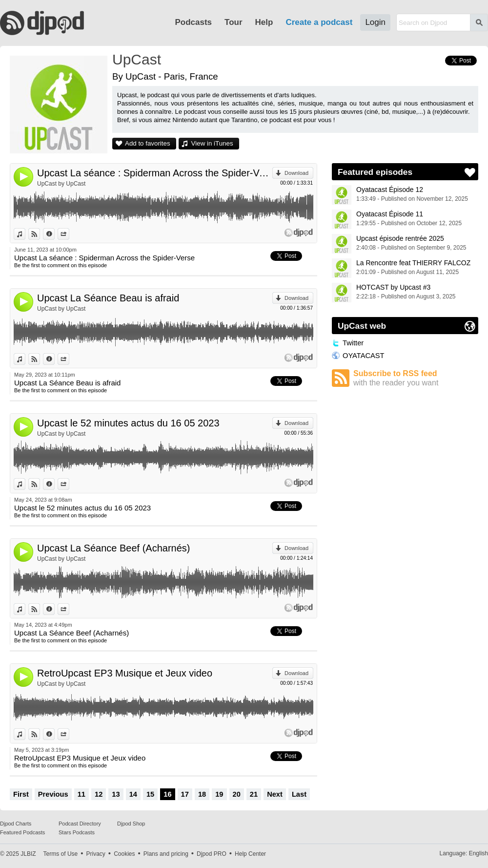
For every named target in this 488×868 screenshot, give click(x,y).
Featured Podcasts (22, 832)
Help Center (250, 854)
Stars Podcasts (77, 832)
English (478, 853)
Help (264, 22)
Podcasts (193, 22)
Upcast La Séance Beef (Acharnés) (114, 548)
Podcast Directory (80, 824)
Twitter (353, 343)
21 (254, 794)
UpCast (137, 59)
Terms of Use (61, 854)
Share (69, 234)
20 (237, 794)
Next (275, 794)
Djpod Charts (16, 824)
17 (185, 794)
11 (81, 794)
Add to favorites (148, 143)
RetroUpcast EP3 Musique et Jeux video (125, 673)
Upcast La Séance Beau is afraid (108, 298)
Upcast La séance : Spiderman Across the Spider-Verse (155, 173)
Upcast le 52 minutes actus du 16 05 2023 (128, 423)
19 (219, 794)
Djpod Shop (131, 824)
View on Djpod (40, 234)
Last (299, 794)
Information (54, 234)
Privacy (96, 854)
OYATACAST (364, 356)
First (21, 794)
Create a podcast (319, 22)
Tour (234, 22)
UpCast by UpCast (61, 184)
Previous (53, 794)
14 (133, 794)
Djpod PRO (212, 854)
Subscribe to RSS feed (416, 378)
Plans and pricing (166, 854)
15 (150, 794)
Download (296, 173)
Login (375, 22)
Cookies (124, 854)
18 (202, 794)
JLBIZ (28, 854)
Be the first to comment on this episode (61, 265)
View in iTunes (212, 143)
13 (116, 794)
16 (167, 794)
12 (99, 794)
